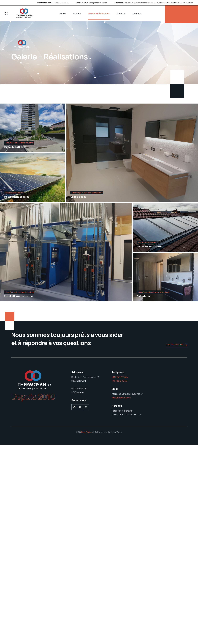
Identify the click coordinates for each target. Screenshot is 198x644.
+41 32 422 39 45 (61, 3)
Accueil (63, 13)
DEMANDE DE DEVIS (181, 14)
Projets (77, 13)
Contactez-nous (176, 345)
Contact (137, 13)
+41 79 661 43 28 (119, 381)
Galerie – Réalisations (99, 13)
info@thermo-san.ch (98, 3)
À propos (121, 13)
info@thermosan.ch (121, 398)
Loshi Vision (86, 432)
